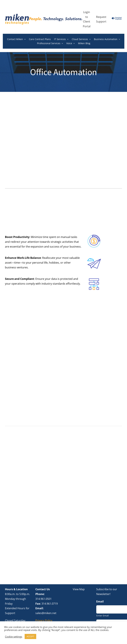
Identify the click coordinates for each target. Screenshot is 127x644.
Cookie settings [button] (14, 637)
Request (101, 17)
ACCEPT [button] (30, 636)
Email (100, 578)
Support (101, 22)
